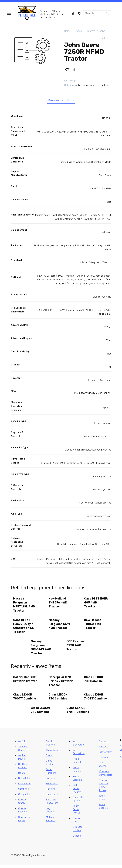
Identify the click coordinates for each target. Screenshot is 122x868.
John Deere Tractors (104, 35)
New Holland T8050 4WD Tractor (93, 625)
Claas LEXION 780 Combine (94, 681)
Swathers (104, 750)
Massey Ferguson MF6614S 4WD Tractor (41, 649)
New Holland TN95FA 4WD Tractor (58, 603)
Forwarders (52, 787)
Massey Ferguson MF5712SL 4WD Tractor (24, 605)
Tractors (91, 31)
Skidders (77, 839)
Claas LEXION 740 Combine (41, 712)
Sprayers (104, 744)
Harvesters (52, 797)
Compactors (25, 797)
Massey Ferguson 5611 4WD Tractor (59, 625)
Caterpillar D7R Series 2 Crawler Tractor (61, 683)
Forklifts (50, 781)
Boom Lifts (24, 781)
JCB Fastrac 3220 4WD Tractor (76, 647)
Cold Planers (25, 787)
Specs (78, 31)
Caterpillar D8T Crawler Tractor (25, 681)
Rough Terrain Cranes (76, 812)
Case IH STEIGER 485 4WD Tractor (96, 603)
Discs (49, 758)
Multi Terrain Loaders (77, 791)
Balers (22, 776)
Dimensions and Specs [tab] (61, 101)
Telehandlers (106, 755)
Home (67, 31)
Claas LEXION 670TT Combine (78, 712)
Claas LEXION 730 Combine (58, 699)
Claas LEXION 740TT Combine (96, 699)
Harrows (50, 792)
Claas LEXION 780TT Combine (25, 699)
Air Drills (22, 744)
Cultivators (52, 753)
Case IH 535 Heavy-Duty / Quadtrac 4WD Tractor (24, 627)
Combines (24, 792)
